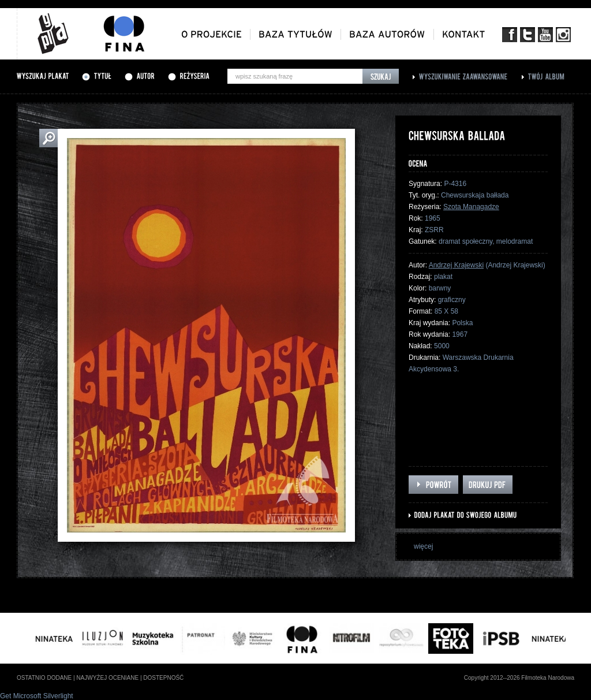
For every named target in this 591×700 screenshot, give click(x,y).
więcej (423, 546)
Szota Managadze (471, 207)
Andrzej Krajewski (456, 265)
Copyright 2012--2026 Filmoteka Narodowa (519, 678)
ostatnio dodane (44, 678)
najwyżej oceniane (107, 678)
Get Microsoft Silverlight (37, 696)
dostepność (163, 678)
